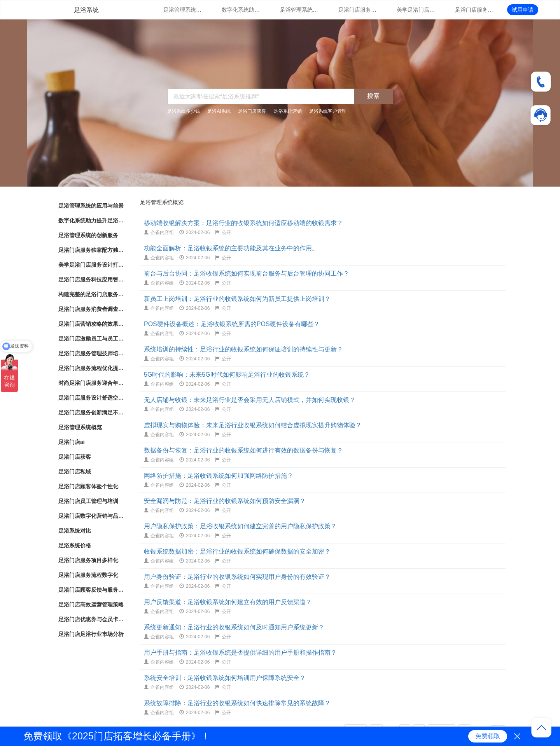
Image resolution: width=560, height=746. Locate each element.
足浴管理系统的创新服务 (299, 10)
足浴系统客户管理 (328, 111)
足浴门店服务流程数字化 (88, 575)
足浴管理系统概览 (80, 427)
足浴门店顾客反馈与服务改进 (91, 590)
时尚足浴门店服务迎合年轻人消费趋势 (91, 383)
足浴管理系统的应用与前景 (183, 10)
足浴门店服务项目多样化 (88, 560)
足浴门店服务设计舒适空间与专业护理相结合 (91, 398)
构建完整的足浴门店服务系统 (91, 294)
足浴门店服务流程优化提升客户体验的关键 (91, 368)
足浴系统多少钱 (184, 111)
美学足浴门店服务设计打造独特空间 (416, 10)
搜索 (373, 96)
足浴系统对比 (75, 531)
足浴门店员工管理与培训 (88, 501)
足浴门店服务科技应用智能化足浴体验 (474, 10)
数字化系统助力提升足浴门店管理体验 (241, 10)
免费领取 (488, 736)
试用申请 (523, 10)
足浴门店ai (72, 442)
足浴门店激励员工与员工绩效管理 (91, 339)
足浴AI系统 (219, 111)
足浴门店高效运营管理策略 (91, 604)
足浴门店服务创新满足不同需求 (91, 412)
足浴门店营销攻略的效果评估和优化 (91, 324)
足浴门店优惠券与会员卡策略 (91, 619)
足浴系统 (86, 10)
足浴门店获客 (252, 111)
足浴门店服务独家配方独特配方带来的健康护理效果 (358, 10)
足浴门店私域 (75, 472)
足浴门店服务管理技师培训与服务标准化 (91, 353)
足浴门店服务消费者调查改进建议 (91, 309)
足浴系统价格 (75, 545)
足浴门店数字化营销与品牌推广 (91, 516)
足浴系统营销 (288, 111)
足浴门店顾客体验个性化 (88, 486)
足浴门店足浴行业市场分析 (91, 634)
